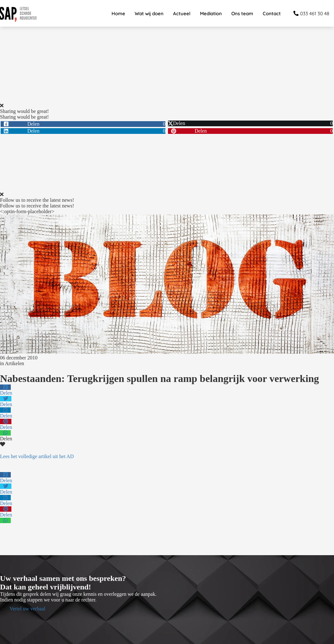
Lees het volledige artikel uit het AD (37, 456)
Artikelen (15, 363)
